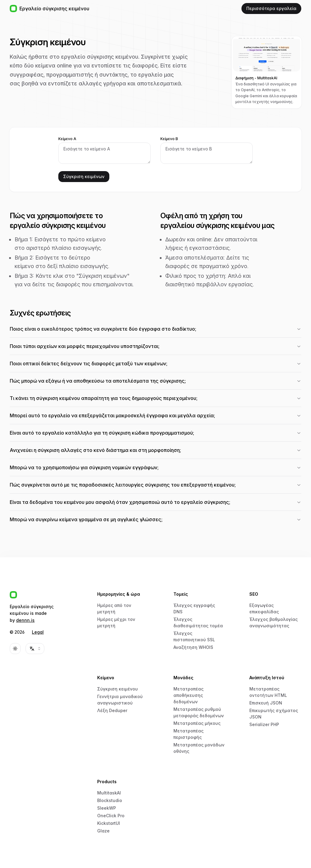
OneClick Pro (111, 816)
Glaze (103, 831)
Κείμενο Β (169, 139)
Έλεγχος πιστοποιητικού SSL (194, 636)
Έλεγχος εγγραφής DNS (194, 608)
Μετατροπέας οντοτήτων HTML (268, 692)
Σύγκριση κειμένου (118, 689)
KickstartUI (109, 823)
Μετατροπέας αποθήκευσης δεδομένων (188, 695)
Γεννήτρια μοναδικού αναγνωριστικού (120, 700)
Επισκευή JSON (266, 703)
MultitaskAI (109, 793)
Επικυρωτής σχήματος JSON (274, 714)
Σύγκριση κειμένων (84, 176)
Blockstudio (110, 800)
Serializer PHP (264, 724)
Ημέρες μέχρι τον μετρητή (116, 622)
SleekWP (107, 808)
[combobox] (35, 649)
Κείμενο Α (67, 139)
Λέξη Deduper (112, 710)
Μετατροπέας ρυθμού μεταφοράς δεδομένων (199, 712)
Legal (38, 632)
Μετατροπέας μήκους (197, 723)
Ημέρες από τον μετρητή (114, 608)
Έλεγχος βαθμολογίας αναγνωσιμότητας (273, 622)
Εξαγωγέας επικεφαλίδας (264, 608)
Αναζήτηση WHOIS (193, 647)
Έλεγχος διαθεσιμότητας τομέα (198, 622)
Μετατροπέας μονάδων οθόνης (199, 748)
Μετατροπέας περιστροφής (188, 734)
